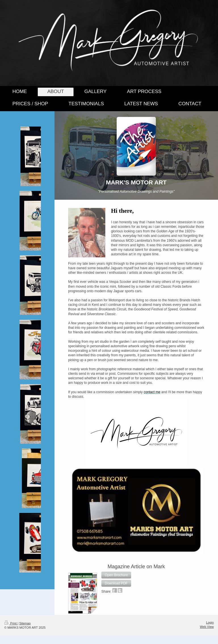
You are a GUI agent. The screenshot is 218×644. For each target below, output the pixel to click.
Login (210, 622)
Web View (207, 627)
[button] (116, 575)
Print (11, 623)
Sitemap (25, 623)
